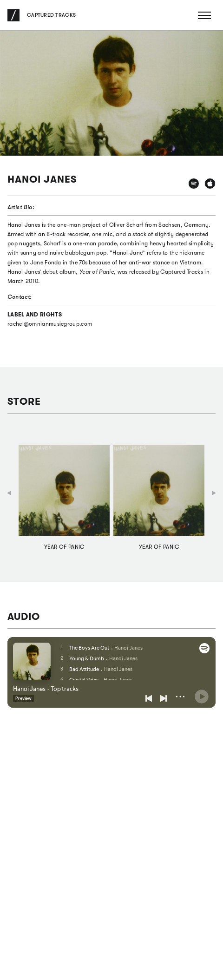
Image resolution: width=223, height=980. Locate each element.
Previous (9, 494)
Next (214, 493)
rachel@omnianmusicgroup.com (50, 324)
